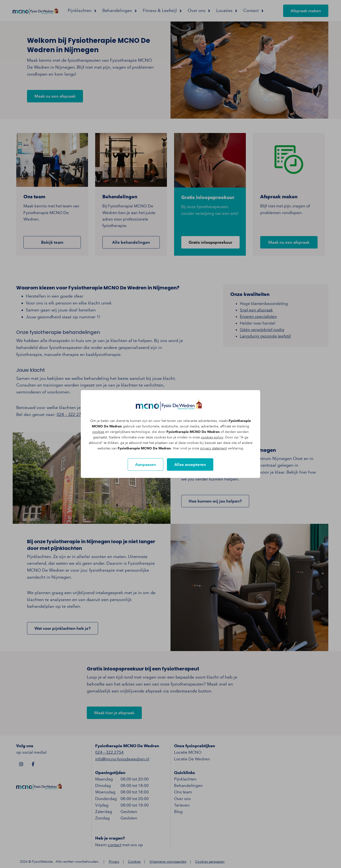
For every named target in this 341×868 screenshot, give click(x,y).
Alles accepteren (190, 464)
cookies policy (212, 437)
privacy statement (213, 448)
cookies (98, 432)
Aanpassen (146, 464)
